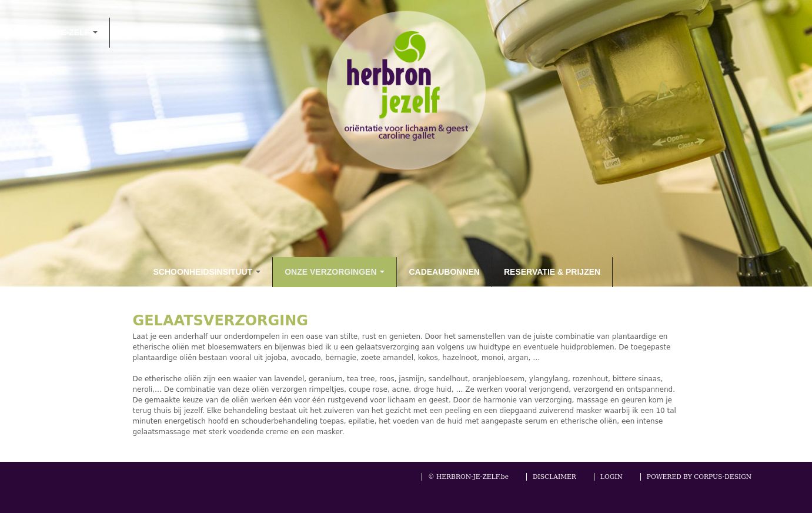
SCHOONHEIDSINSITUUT (207, 272)
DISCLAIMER (554, 477)
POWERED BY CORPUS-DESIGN (699, 477)
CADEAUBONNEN (444, 272)
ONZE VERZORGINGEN (335, 272)
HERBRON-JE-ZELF (55, 32)
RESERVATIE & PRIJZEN (552, 272)
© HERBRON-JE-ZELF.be (468, 477)
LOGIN (611, 477)
